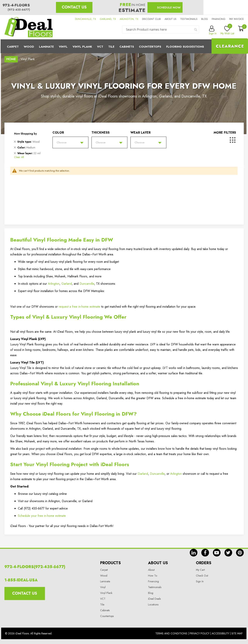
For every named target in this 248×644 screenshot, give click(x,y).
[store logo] (29, 27)
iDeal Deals (154, 599)
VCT (103, 599)
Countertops (107, 616)
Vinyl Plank (82, 47)
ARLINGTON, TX (129, 19)
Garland (67, 284)
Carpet (13, 47)
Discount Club (151, 19)
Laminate (46, 47)
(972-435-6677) (19, 10)
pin (240, 553)
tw (228, 553)
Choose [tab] (62, 142)
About (151, 570)
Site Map (237, 633)
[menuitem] (124, 46)
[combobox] (161, 29)
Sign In (200, 581)
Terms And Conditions (171, 633)
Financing (219, 19)
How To (153, 576)
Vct (100, 47)
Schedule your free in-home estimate (42, 516)
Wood (29, 47)
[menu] (124, 46)
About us (171, 19)
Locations (153, 604)
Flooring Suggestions (185, 47)
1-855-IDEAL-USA (21, 580)
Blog (205, 19)
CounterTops (150, 47)
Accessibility (220, 633)
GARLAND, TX (108, 19)
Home (11, 59)
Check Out (202, 576)
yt (217, 553)
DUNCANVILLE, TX (85, 19)
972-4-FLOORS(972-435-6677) (35, 567)
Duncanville (87, 284)
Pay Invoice (237, 19)
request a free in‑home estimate (79, 307)
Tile (111, 47)
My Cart (200, 570)
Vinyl (63, 47)
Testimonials (189, 19)
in (194, 553)
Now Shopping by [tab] (25, 134)
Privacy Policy (199, 633)
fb (205, 553)
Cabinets (127, 47)
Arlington (54, 284)
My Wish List (227, 30)
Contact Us (74, 7)
